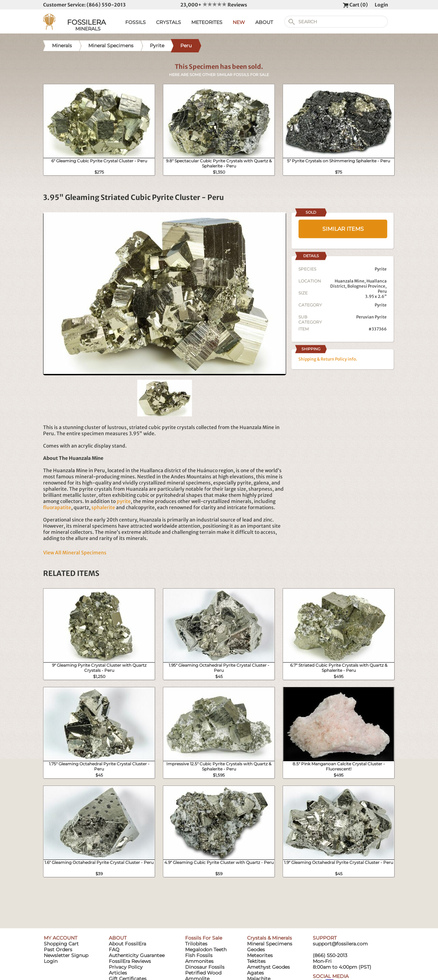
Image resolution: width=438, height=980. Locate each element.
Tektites (256, 961)
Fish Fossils (199, 955)
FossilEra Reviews (130, 961)
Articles (118, 973)
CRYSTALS (169, 22)
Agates (255, 973)
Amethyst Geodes (268, 967)
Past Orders (58, 950)
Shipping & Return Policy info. (328, 359)
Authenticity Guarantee (137, 955)
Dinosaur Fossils (205, 967)
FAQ (114, 950)
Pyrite (381, 305)
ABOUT (264, 22)
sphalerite (103, 507)
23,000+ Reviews (214, 5)
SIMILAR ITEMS (343, 229)
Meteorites (260, 955)
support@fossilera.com (340, 944)
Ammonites (199, 961)
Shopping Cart (61, 944)
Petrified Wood (203, 973)
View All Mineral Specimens (75, 553)
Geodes (256, 950)
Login (381, 5)
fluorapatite (57, 507)
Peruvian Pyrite (371, 317)
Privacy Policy (126, 967)
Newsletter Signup (66, 955)
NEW (239, 22)
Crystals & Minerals (269, 938)
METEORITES (207, 22)
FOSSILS (136, 22)
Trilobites (196, 944)
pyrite (124, 501)
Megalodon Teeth (206, 950)
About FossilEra (127, 944)
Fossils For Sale (204, 938)
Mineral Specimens (270, 944)
